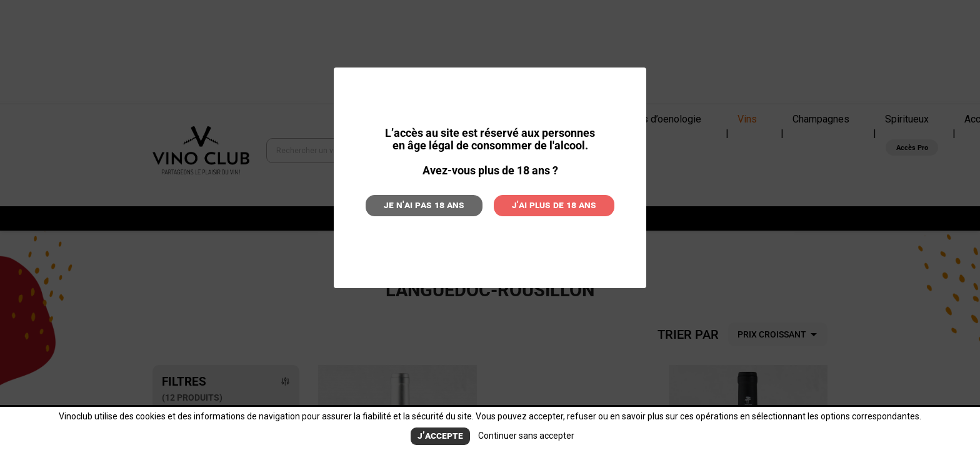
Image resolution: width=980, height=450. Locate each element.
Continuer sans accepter (521, 436)
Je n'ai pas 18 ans (437, 204)
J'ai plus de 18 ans (542, 204)
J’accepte (440, 437)
